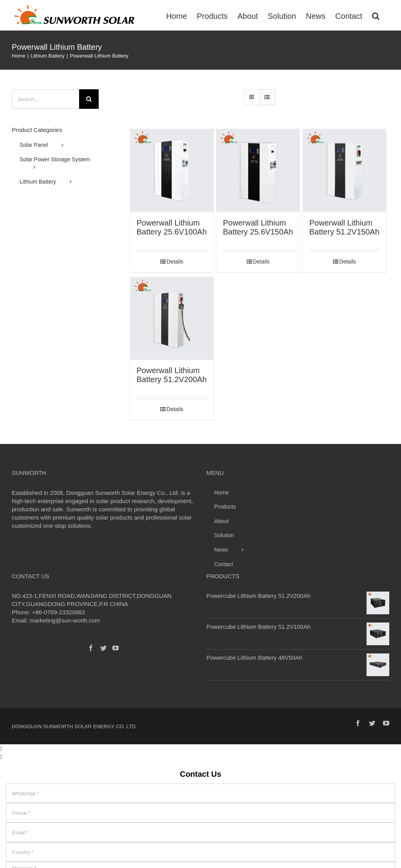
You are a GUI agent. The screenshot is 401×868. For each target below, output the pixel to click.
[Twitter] (103, 648)
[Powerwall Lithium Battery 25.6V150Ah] (258, 171)
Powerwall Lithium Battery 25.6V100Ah (172, 227)
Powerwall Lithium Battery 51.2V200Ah (172, 375)
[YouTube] (116, 648)
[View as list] (267, 97)
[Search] (376, 15)
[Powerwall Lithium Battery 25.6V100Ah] (172, 171)
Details (175, 262)
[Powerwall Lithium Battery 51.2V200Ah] (172, 319)
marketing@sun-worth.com (65, 620)
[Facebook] (91, 648)
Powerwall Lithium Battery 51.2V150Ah (344, 227)
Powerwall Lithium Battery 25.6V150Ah (258, 227)
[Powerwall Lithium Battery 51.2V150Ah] (345, 171)
